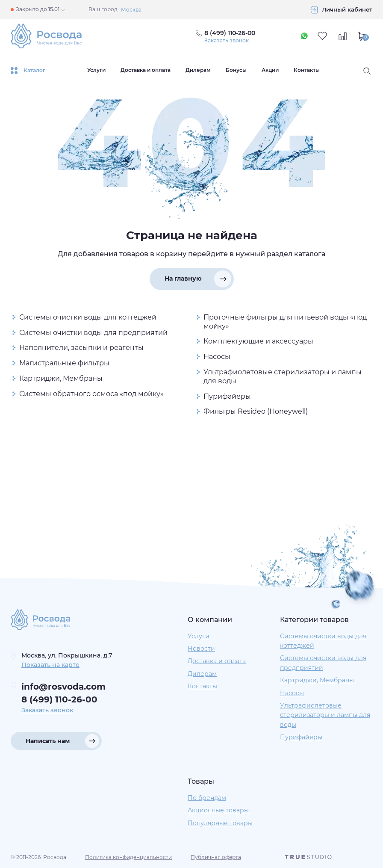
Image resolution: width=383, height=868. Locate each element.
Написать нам (48, 741)
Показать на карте (50, 665)
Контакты (307, 70)
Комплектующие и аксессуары (258, 341)
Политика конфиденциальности (128, 857)
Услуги (96, 70)
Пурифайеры (227, 396)
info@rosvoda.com (63, 687)
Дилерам (198, 70)
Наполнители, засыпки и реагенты (81, 348)
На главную (183, 278)
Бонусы (236, 70)
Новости (201, 649)
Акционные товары (218, 810)
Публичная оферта (216, 857)
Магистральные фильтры (64, 363)
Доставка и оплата (146, 70)
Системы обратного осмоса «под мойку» (91, 394)
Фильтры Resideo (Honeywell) (256, 411)
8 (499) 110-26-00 (59, 699)
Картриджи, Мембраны (61, 378)
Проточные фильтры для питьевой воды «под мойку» (285, 322)
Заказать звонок (227, 41)
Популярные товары (220, 823)
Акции (270, 70)
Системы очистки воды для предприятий (93, 333)
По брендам (207, 798)
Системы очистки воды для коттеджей (88, 317)
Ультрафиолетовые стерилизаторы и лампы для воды (283, 376)
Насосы (217, 357)
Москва (131, 10)
